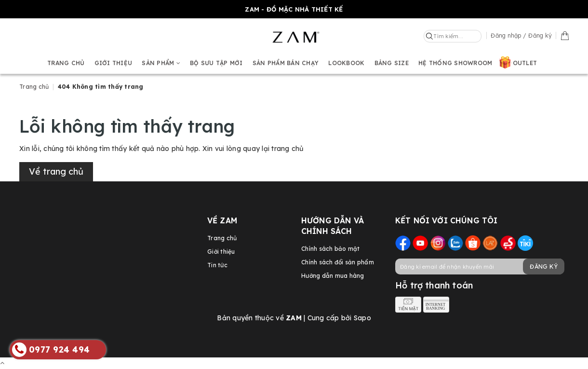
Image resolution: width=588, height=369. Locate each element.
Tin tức (217, 265)
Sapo (362, 318)
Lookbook (346, 63)
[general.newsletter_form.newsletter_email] (480, 266)
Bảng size (392, 63)
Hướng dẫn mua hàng (333, 276)
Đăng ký (544, 266)
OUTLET (525, 63)
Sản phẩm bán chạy (286, 63)
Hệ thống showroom (455, 63)
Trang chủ (66, 63)
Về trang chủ (56, 171)
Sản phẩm (161, 63)
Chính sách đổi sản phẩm (338, 262)
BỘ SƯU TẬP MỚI (216, 63)
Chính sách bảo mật (331, 249)
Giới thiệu (114, 63)
